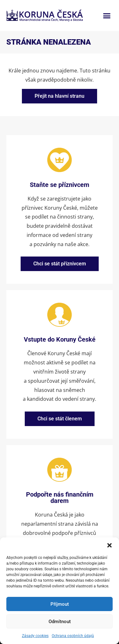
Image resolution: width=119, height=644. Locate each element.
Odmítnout (60, 622)
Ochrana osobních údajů (73, 636)
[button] (109, 545)
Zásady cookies (35, 636)
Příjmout (60, 604)
